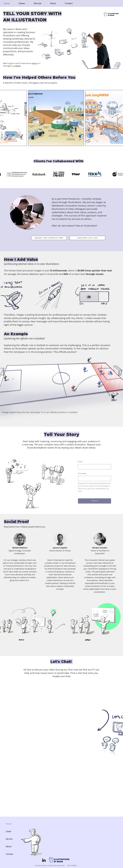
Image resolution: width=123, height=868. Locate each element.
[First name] (94, 478)
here (35, 83)
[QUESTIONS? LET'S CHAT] (87, 238)
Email (80, 462)
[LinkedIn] (44, 860)
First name (82, 474)
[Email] (94, 467)
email (34, 63)
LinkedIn (17, 66)
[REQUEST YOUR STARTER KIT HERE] (49, 238)
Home (9, 824)
